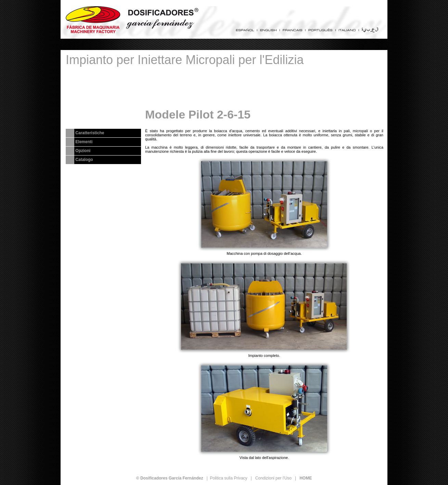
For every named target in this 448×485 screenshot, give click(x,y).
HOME (306, 478)
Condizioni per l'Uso (273, 478)
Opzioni (83, 151)
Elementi (84, 142)
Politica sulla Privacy (228, 478)
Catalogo (84, 160)
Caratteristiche (90, 133)
